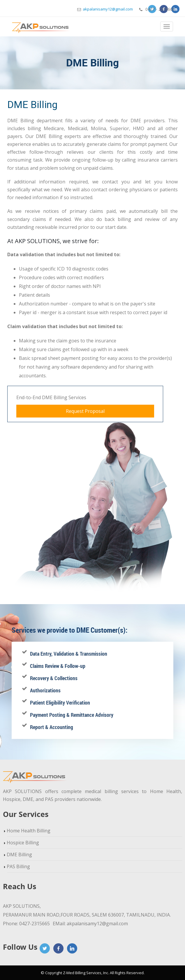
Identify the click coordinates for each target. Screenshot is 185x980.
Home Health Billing (29, 831)
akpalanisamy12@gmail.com (105, 9)
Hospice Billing (23, 843)
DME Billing (19, 855)
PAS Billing (18, 866)
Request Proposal (85, 411)
